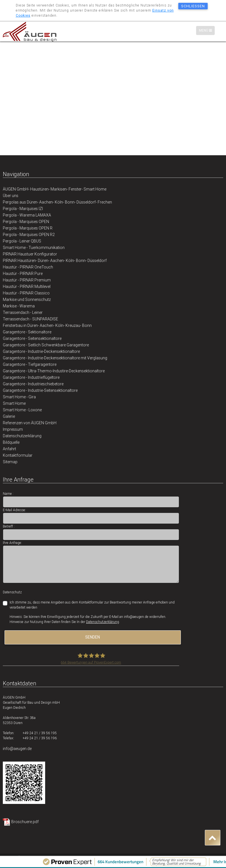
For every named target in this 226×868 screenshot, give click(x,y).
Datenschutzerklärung (22, 436)
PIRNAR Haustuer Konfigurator (30, 254)
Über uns (11, 196)
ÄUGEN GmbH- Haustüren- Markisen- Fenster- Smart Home (55, 189)
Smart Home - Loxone (22, 410)
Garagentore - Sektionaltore (27, 332)
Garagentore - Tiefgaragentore (30, 364)
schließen (193, 6)
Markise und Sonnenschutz (27, 299)
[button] (213, 838)
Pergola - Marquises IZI (23, 209)
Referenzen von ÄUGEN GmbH (30, 423)
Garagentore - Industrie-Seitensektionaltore (40, 390)
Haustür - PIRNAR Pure (23, 274)
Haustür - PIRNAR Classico (26, 293)
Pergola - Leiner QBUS (22, 241)
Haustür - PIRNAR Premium (27, 280)
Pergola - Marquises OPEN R (28, 228)
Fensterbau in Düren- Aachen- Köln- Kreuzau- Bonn (47, 325)
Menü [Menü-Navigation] (207, 30)
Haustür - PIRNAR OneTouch (28, 267)
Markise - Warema (19, 306)
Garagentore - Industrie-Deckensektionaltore (41, 351)
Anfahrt (9, 449)
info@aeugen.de (17, 749)
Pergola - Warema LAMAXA (27, 215)
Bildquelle (11, 442)
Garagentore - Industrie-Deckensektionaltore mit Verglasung (55, 358)
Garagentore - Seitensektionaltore (32, 338)
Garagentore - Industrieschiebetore (33, 384)
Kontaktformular (18, 455)
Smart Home (14, 403)
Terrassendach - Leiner (23, 312)
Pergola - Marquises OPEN (26, 222)
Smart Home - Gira (19, 397)
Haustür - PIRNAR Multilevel (27, 287)
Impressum (13, 429)
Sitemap (10, 462)
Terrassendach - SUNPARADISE (30, 319)
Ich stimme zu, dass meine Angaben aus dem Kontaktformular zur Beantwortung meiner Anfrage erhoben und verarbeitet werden (92, 605)
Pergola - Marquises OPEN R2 (29, 235)
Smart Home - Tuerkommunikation (34, 248)
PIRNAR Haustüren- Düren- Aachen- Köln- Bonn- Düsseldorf (55, 261)
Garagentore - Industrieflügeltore (31, 377)
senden (93, 637)
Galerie (9, 416)
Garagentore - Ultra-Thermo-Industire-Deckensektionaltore (54, 371)
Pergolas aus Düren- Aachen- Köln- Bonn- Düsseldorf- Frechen (57, 202)
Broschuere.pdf (25, 822)
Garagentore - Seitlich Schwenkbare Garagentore (46, 345)
